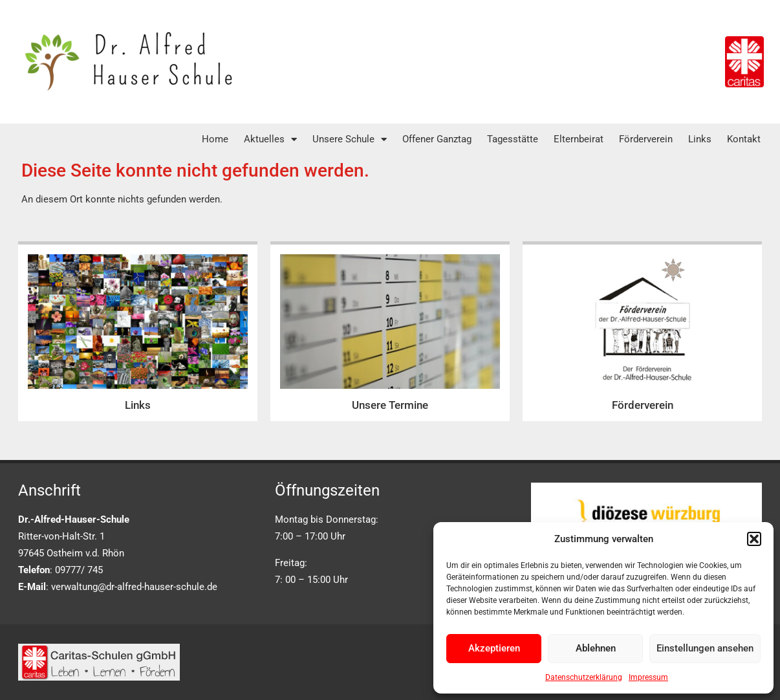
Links (700, 139)
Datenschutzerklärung (584, 677)
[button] (754, 539)
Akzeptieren (494, 648)
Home (215, 139)
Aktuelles (270, 139)
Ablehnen (596, 648)
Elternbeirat (579, 139)
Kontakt (744, 139)
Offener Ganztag (437, 139)
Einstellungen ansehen (705, 648)
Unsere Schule (350, 139)
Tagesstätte (513, 139)
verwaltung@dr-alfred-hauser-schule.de (134, 587)
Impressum (648, 677)
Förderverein (646, 139)
